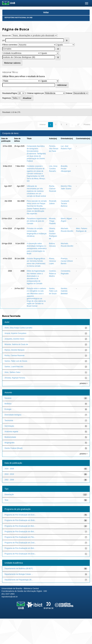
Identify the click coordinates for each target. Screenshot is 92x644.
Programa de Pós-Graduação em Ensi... (20, 554)
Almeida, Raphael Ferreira (15, 378)
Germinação (9, 426)
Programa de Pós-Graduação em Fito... (20, 537)
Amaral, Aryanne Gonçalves (15, 333)
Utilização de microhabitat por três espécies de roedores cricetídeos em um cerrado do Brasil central (36, 191)
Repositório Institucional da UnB (19, 18)
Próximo (87, 125)
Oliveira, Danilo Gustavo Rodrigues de (53, 234)
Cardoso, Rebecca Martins (53, 273)
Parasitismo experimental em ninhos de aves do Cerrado (37, 221)
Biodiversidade (10, 437)
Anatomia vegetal (11, 432)
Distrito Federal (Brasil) (14, 448)
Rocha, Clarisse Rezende (53, 189)
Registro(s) (7, 98)
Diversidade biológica (13, 415)
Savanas (8, 398)
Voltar (46, 12)
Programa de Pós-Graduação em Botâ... (20, 520)
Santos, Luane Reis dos (14, 367)
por (4, 40)
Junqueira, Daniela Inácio (14, 339)
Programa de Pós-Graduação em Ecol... (20, 515)
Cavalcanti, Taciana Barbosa (65, 204)
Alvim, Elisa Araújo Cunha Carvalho (18, 328)
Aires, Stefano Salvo (13, 372)
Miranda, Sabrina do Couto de (16, 344)
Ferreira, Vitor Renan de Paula (54, 149)
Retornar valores (12, 63)
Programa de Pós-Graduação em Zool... (20, 543)
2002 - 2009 (9, 480)
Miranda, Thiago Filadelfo (52, 221)
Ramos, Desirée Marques (14, 350)
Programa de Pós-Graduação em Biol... (20, 526)
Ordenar (69, 93)
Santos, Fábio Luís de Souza (53, 291)
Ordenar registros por (36, 93)
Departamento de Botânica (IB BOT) (19, 569)
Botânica (8, 404)
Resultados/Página (10, 93)
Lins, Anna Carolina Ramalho (53, 169)
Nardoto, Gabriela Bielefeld (64, 291)
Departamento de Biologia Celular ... (19, 574)
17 (78, 125)
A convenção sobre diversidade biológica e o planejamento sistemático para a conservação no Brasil (37, 249)
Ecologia (8, 409)
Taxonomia (9, 420)
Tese (6, 500)
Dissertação (9, 494)
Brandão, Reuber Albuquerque (66, 169)
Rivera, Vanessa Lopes (52, 261)
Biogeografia (9, 443)
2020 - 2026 (9, 469)
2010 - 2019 (9, 474)
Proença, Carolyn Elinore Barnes (67, 261)
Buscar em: (7, 36)
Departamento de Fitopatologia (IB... (19, 580)
